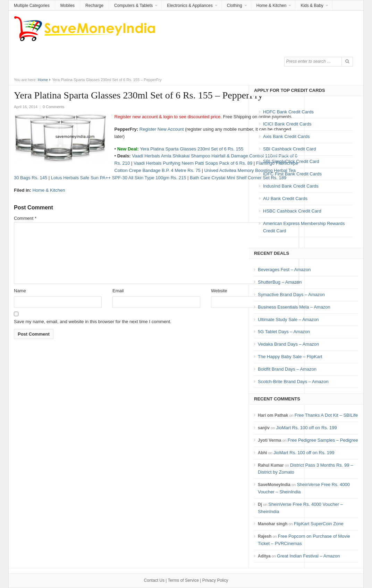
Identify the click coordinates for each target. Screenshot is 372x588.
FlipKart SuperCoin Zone (319, 524)
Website (219, 291)
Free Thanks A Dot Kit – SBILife (326, 415)
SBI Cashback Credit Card (289, 149)
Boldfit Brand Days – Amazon (287, 369)
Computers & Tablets (133, 6)
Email (118, 291)
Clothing (235, 6)
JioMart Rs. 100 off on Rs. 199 (306, 428)
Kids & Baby (312, 6)
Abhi (263, 453)
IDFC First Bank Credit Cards (292, 174)
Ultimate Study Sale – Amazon (288, 319)
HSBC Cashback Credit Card (292, 211)
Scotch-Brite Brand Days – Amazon (293, 382)
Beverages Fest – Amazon (284, 270)
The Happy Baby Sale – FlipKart (290, 357)
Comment (25, 218)
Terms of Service (183, 580)
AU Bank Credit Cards (285, 198)
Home (43, 80)
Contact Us (154, 580)
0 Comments (53, 107)
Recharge (94, 6)
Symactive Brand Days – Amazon (291, 295)
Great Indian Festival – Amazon (308, 556)
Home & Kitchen (272, 6)
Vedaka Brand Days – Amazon (288, 344)
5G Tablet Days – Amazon (284, 332)
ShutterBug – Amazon (280, 282)
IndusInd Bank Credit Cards (291, 186)
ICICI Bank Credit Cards (287, 124)
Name (20, 291)
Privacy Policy (215, 580)
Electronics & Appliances (190, 6)
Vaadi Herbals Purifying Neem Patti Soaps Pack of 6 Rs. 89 (193, 163)
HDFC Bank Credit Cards (288, 112)
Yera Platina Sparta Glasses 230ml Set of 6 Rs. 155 (192, 149)
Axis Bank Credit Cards (286, 136)
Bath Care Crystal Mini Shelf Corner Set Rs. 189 (238, 178)
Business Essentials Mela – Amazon (294, 307)
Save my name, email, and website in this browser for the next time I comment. (93, 322)
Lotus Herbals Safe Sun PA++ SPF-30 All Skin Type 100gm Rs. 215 (119, 178)
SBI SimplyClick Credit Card (291, 161)
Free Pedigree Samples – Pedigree (323, 440)
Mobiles (67, 6)
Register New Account (162, 129)
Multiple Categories (32, 6)
